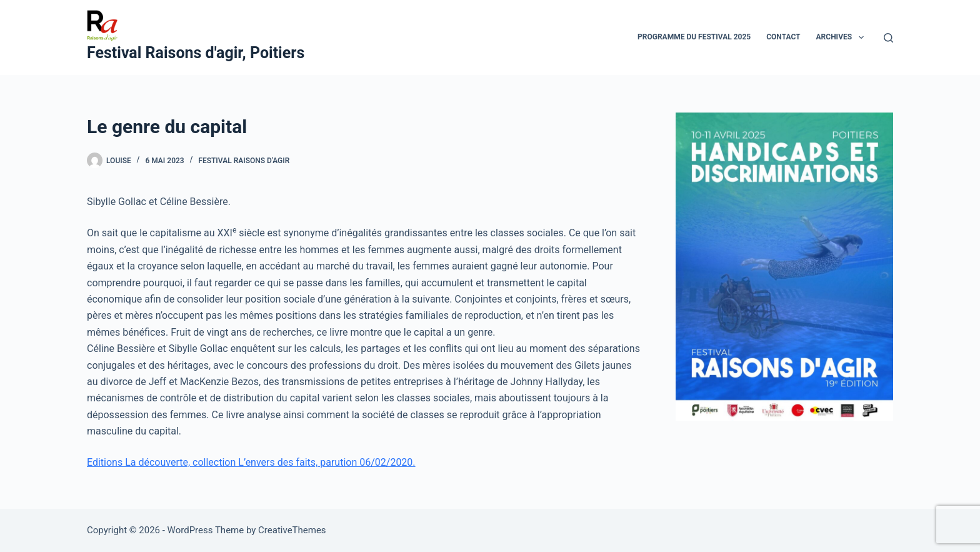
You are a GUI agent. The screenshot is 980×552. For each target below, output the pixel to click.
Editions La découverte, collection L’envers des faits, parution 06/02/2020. (251, 462)
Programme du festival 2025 (694, 37)
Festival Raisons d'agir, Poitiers (196, 53)
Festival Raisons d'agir (244, 161)
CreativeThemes (292, 530)
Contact (783, 37)
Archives (842, 38)
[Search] (888, 38)
